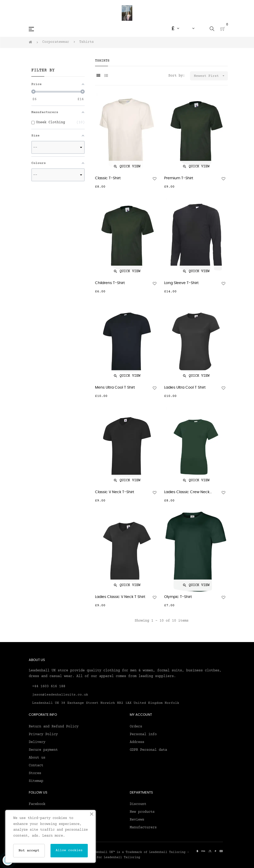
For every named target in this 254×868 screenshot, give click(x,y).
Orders (136, 727)
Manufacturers (143, 828)
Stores (35, 773)
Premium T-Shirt (179, 178)
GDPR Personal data (148, 750)
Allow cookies (69, 850)
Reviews (137, 820)
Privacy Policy (43, 734)
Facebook (37, 804)
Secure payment (43, 750)
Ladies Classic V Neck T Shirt (120, 597)
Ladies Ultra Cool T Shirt (185, 388)
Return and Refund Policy (54, 727)
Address (137, 742)
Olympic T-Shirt (178, 597)
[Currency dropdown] (175, 29)
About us (37, 758)
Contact (36, 766)
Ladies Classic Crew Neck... (188, 492)
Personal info (143, 734)
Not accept (29, 851)
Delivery (37, 742)
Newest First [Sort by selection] (211, 76)
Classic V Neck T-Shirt (115, 492)
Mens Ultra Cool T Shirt (115, 388)
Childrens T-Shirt (110, 283)
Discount (138, 804)
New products (142, 812)
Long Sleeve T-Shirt (181, 283)
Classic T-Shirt (108, 178)
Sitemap (36, 781)
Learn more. (54, 836)
